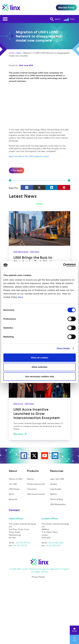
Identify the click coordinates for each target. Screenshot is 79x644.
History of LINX (15, 479)
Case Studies (56, 489)
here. (21, 297)
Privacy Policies (38, 577)
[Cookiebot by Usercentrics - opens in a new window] (63, 265)
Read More (18, 434)
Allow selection (39, 367)
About (13, 471)
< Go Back (17, 170)
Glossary (54, 484)
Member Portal (66, 7)
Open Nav (6, 17)
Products (33, 471)
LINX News (35, 252)
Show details (63, 348)
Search (55, 19)
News (19, 53)
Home (11, 53)
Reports (53, 494)
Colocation (32, 489)
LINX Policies (14, 489)
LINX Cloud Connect (36, 494)
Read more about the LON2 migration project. (29, 156)
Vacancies (13, 499)
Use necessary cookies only (39, 376)
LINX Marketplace (58, 504)
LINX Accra (18, 404)
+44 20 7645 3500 (56, 543)
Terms (11, 494)
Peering (30, 479)
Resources (57, 471)
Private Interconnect (36, 484)
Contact (14, 510)
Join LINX (13, 484)
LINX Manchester (21, 252)
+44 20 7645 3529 (53, 546)
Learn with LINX (57, 479)
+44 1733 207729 (20, 546)
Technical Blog (56, 499)
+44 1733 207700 (23, 543)
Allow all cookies (39, 358)
